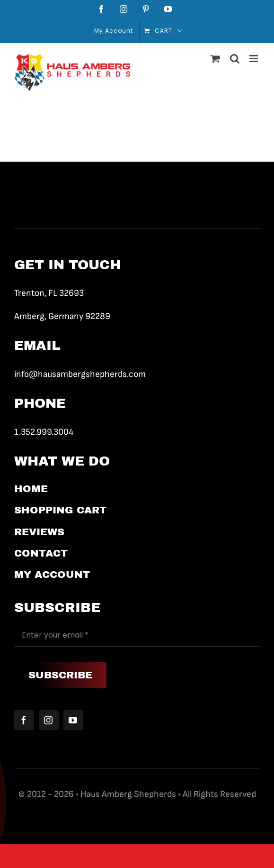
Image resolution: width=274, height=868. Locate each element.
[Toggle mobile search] (235, 59)
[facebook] (24, 720)
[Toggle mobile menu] (255, 59)
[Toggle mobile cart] (216, 59)
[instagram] (49, 720)
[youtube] (73, 720)
